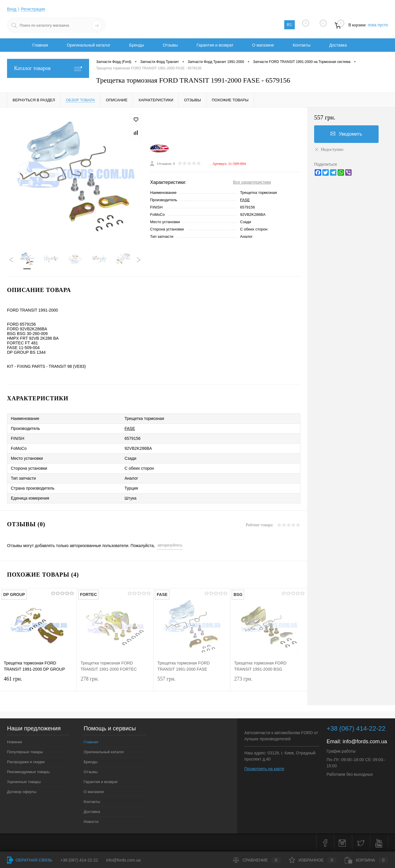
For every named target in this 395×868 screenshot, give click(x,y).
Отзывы (170, 45)
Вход (12, 9)
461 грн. (38, 682)
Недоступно (329, 149)
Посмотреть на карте (264, 769)
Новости (91, 822)
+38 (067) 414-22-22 (79, 860)
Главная (40, 45)
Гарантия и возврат (215, 45)
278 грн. (115, 682)
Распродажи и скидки (26, 762)
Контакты (302, 45)
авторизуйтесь (170, 545)
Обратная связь (30, 860)
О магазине (263, 45)
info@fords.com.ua (365, 741)
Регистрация (33, 9)
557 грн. (192, 682)
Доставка (338, 45)
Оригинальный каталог (89, 45)
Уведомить (346, 134)
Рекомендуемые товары (28, 772)
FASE (245, 200)
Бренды (137, 45)
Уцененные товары (24, 782)
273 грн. (269, 682)
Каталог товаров (48, 68)
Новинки (15, 742)
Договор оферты (22, 792)
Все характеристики (252, 182)
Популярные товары (25, 752)
